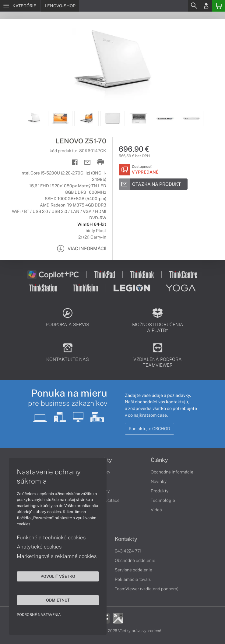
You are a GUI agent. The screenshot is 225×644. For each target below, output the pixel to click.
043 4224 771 (128, 551)
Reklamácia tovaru (133, 579)
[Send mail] (88, 162)
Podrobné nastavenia (39, 615)
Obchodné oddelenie (135, 560)
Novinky (159, 481)
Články (159, 460)
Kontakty (126, 539)
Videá (156, 510)
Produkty (160, 491)
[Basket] (219, 6)
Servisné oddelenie (134, 570)
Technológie (163, 500)
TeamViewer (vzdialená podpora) (147, 589)
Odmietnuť (58, 600)
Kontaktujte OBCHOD (149, 429)
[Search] (194, 6)
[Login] (206, 6)
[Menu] (20, 6)
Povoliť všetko (58, 576)
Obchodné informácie (172, 472)
